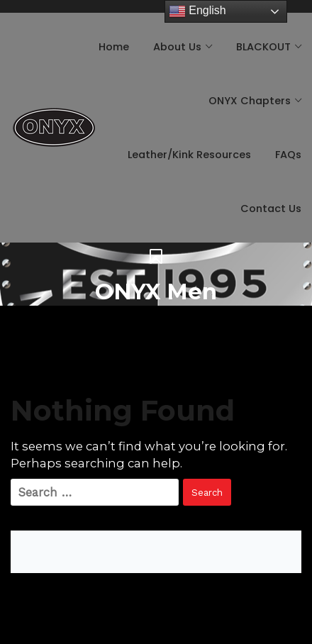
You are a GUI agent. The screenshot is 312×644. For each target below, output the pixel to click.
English (197, 11)
